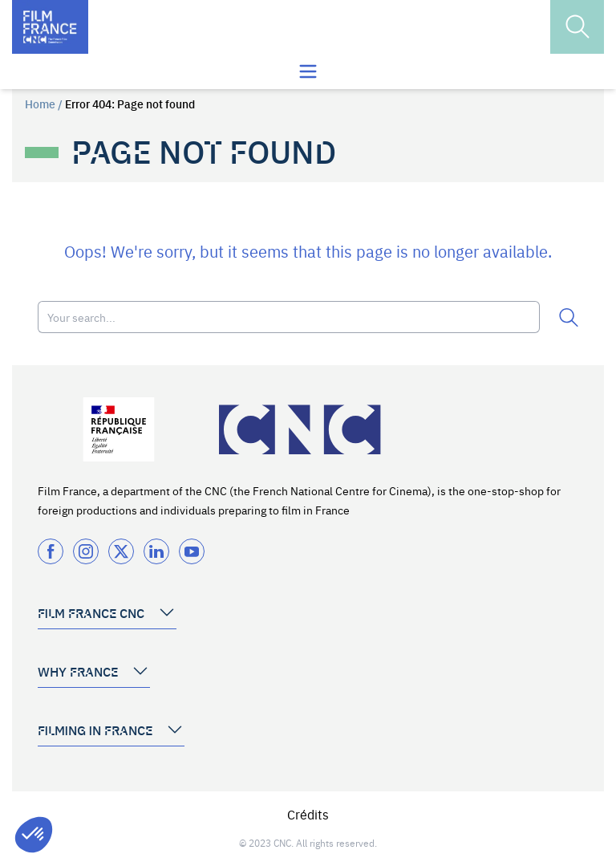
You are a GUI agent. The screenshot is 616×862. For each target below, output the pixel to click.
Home (40, 104)
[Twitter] (121, 551)
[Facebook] (51, 551)
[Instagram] (86, 551)
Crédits (308, 814)
